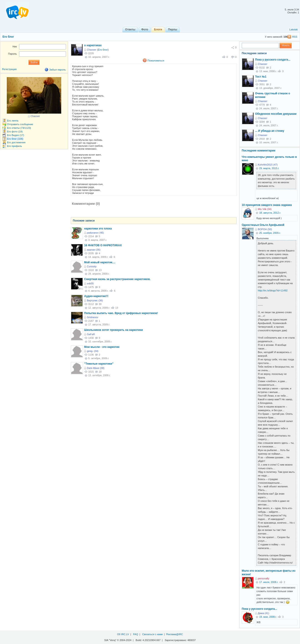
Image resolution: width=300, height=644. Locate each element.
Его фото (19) (15, 132)
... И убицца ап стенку (270, 131)
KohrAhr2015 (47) (268, 165)
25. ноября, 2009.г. (270, 233)
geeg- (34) (93, 351)
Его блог (8, 37)
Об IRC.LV (123, 634)
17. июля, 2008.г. (269, 582)
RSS (295, 37)
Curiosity (92, 266)
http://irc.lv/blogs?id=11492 (273, 290)
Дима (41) (263, 613)
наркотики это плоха (98, 229)
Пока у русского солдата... (273, 60)
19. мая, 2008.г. (268, 617)
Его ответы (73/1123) (19, 128)
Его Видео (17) (16, 135)
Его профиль (15, 146)
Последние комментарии (259, 151)
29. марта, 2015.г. (269, 168)
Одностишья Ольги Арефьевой (263, 225)
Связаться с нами (152, 634)
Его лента (13, 121)
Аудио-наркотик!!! (96, 296)
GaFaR (91, 334)
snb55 (90, 283)
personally (263, 578)
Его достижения (16, 142)
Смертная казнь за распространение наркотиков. (117, 279)
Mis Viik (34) (265, 209)
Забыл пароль (57, 70)
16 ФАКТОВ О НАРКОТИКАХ (103, 245)
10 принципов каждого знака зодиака (267, 205)
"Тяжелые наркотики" (99, 364)
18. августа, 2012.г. (270, 213)
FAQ (136, 634)
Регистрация (9, 69)
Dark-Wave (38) (96, 368)
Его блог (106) (15, 139)
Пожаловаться (156, 61)
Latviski (294, 29)
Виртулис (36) (95, 300)
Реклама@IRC (175, 634)
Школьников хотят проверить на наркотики (113, 330)
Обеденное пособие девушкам (276, 114)
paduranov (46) (95, 233)
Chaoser (92, 50)
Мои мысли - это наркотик (102, 347)
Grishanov (93, 317)
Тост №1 (261, 77)
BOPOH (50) (265, 229)
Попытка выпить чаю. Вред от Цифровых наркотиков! (121, 313)
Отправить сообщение (20, 124)
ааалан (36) (94, 250)
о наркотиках (93, 45)
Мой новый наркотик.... (100, 262)
